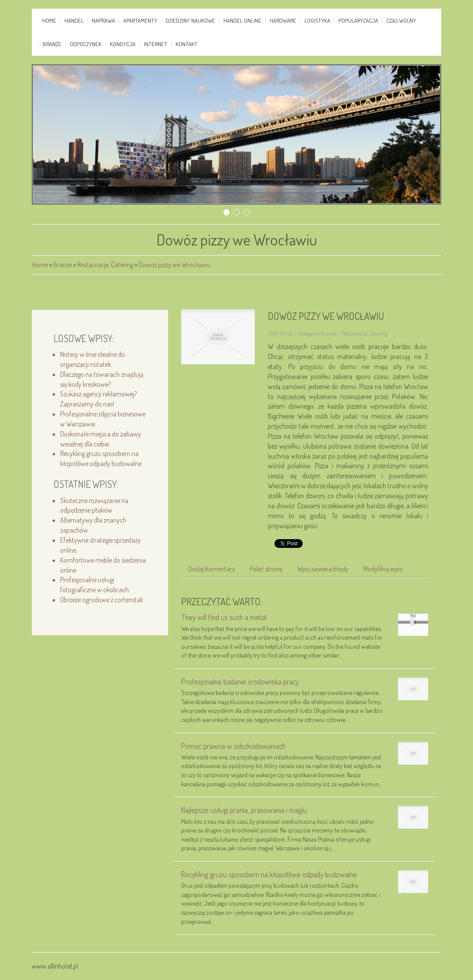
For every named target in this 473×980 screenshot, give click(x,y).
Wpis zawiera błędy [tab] (323, 569)
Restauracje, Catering (105, 265)
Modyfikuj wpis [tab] (383, 569)
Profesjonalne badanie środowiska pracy (240, 681)
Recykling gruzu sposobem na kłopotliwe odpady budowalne (269, 874)
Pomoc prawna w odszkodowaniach (233, 746)
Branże (63, 265)
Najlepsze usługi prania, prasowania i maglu (244, 810)
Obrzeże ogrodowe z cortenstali (101, 600)
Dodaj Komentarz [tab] (211, 569)
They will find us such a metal (224, 617)
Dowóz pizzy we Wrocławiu (175, 265)
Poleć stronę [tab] (266, 569)
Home (40, 265)
